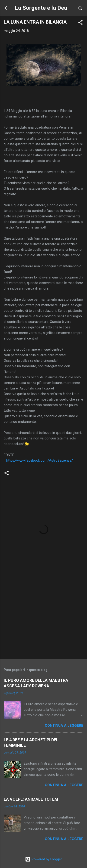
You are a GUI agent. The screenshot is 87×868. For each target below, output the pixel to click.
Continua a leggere (64, 726)
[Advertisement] (43, 619)
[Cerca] (81, 9)
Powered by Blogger (43, 859)
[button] (81, 23)
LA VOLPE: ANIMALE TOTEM (31, 799)
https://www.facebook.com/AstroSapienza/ (40, 460)
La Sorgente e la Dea (41, 8)
